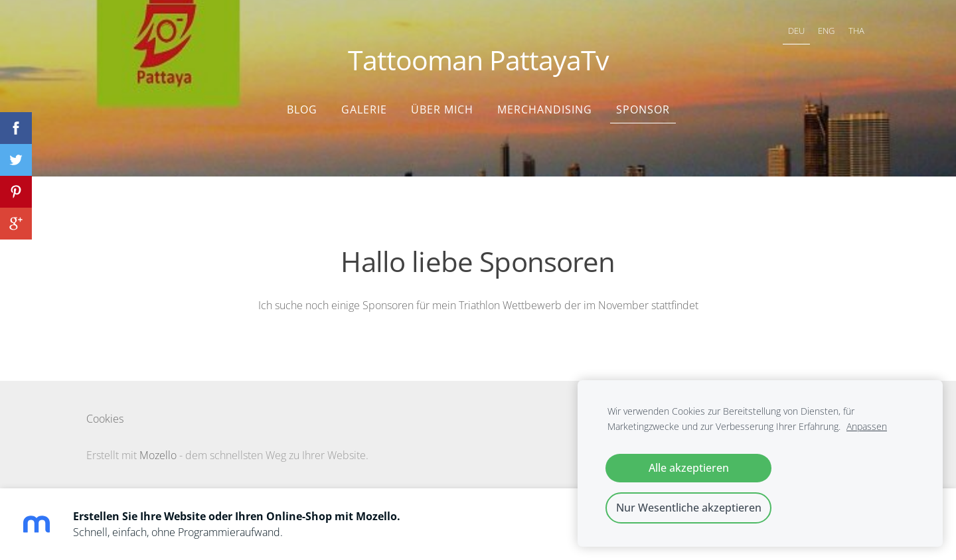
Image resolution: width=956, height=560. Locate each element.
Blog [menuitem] (302, 109)
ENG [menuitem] (826, 31)
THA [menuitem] (856, 31)
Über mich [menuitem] (442, 109)
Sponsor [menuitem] (643, 109)
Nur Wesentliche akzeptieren (689, 508)
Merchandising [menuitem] (545, 109)
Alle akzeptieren (689, 468)
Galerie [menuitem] (364, 109)
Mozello (158, 455)
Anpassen (867, 426)
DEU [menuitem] (796, 31)
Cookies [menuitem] (105, 419)
